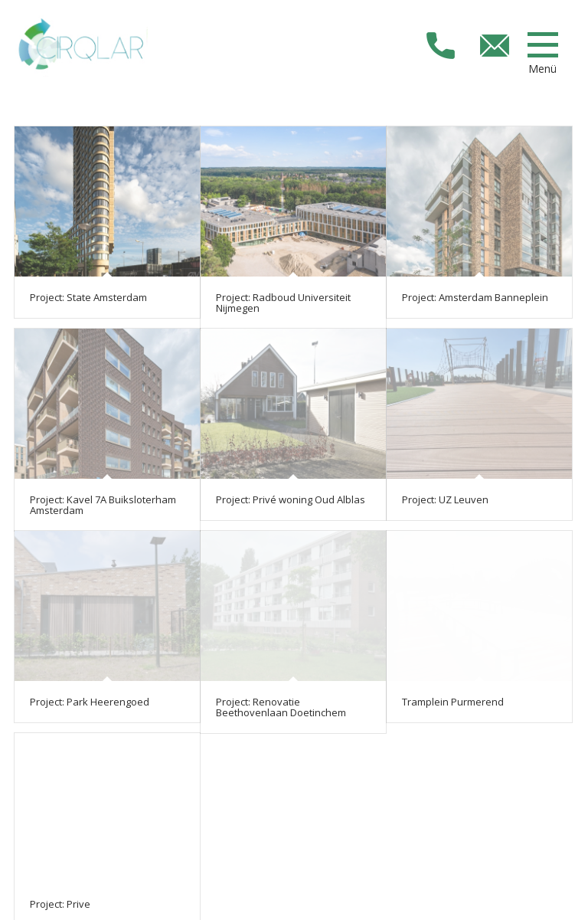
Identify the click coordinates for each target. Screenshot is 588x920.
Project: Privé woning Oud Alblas (291, 499)
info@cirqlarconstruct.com (495, 45)
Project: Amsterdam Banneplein (475, 297)
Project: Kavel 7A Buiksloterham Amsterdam (103, 505)
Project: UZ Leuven (445, 499)
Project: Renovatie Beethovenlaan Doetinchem (281, 707)
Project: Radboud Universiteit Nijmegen (283, 303)
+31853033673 (440, 45)
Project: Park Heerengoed (90, 702)
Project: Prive (60, 904)
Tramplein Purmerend (453, 702)
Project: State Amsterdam (90, 297)
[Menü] (543, 44)
